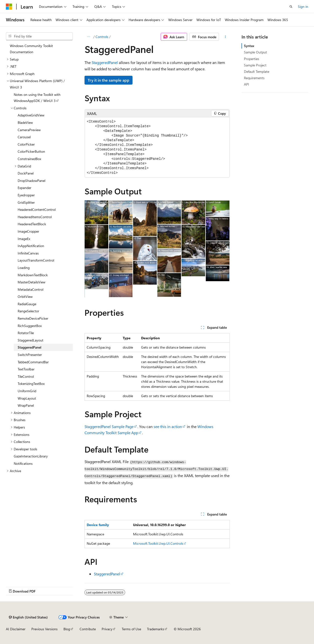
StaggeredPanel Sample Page (109, 426)
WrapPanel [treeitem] (26, 405)
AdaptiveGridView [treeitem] (31, 115)
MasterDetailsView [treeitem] (31, 282)
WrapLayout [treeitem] (27, 398)
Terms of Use (131, 629)
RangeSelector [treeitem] (28, 311)
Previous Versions (44, 629)
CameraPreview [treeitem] (29, 130)
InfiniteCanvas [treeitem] (28, 253)
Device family (98, 525)
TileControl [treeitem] (26, 376)
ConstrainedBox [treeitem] (29, 159)
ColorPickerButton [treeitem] (31, 151)
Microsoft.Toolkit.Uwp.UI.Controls (158, 543)
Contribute (88, 629)
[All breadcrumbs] (89, 37)
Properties (252, 59)
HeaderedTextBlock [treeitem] (32, 224)
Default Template (257, 71)
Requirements (254, 78)
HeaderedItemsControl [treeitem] (35, 217)
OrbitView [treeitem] (25, 297)
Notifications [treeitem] (23, 463)
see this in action (168, 426)
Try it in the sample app (109, 80)
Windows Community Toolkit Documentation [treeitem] (31, 49)
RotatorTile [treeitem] (26, 333)
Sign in (303, 6)
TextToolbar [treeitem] (26, 369)
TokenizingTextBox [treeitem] (31, 384)
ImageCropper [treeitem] (28, 231)
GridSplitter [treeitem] (26, 202)
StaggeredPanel (105, 62)
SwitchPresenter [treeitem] (30, 355)
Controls (102, 37)
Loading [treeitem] (24, 268)
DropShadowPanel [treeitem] (31, 181)
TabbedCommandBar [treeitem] (33, 362)
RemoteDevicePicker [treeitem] (33, 318)
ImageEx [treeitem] (24, 239)
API (247, 84)
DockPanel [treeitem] (26, 173)
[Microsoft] (9, 7)
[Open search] (291, 7)
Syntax (249, 46)
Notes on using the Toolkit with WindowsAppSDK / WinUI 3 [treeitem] (37, 98)
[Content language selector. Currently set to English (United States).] (28, 617)
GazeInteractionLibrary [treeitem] (31, 456)
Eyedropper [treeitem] (26, 195)
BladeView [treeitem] (25, 122)
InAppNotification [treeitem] (31, 246)
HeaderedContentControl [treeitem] (37, 209)
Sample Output (255, 52)
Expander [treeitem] (24, 188)
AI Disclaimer (16, 629)
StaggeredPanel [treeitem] (30, 347)
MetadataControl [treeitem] (30, 289)
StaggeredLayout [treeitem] (30, 340)
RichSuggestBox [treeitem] (30, 326)
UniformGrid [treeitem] (27, 391)
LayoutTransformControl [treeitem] (36, 260)
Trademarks (156, 629)
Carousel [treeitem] (24, 137)
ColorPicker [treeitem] (26, 144)
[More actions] (225, 37)
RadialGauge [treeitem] (27, 304)
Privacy (107, 629)
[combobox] (39, 36)
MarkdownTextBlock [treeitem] (33, 275)
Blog (67, 629)
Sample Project (255, 65)
